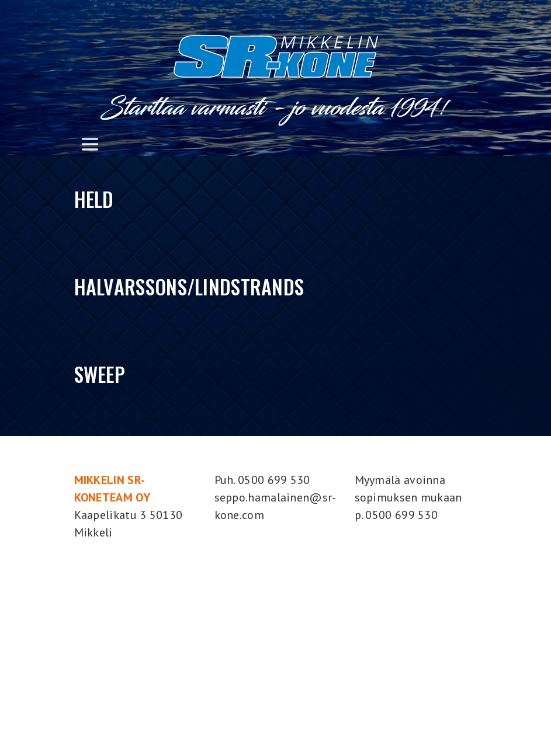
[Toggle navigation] (90, 144)
